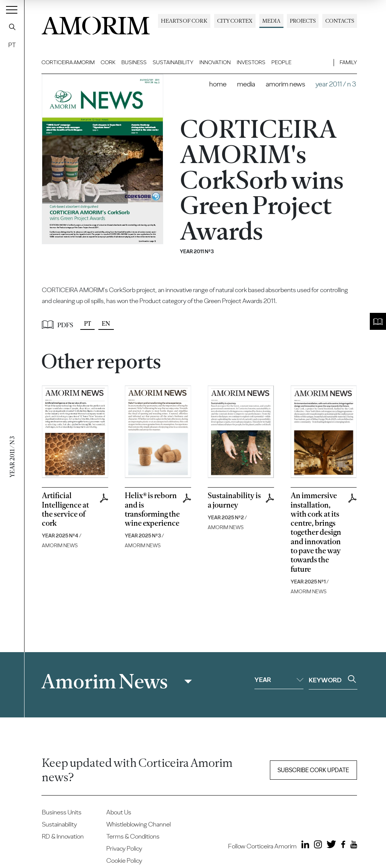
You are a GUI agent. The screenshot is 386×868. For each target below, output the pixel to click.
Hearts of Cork (184, 21)
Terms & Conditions (133, 836)
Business (134, 62)
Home (218, 84)
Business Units (62, 812)
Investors (251, 62)
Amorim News (285, 84)
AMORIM (96, 24)
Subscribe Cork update (313, 770)
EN (106, 324)
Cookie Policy (124, 860)
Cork (108, 62)
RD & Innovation (63, 836)
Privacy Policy (124, 848)
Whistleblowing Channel (139, 824)
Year (279, 680)
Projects (303, 21)
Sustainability (173, 62)
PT (12, 45)
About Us (119, 812)
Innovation (215, 62)
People (281, 62)
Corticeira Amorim (68, 62)
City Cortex (235, 21)
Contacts (340, 21)
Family (348, 62)
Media (271, 21)
